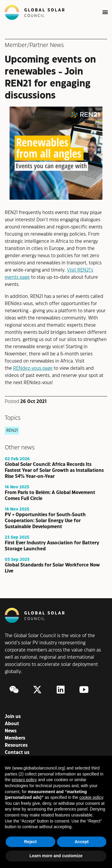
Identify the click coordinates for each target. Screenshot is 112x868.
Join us (13, 717)
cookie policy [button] (91, 797)
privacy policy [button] (24, 780)
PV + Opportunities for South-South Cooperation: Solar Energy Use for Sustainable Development (45, 521)
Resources (16, 745)
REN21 (12, 430)
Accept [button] (82, 842)
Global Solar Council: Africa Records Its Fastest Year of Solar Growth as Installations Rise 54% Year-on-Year (54, 471)
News (11, 731)
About (12, 724)
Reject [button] (30, 842)
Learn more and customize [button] (56, 856)
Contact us (17, 753)
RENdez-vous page (33, 368)
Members (15, 738)
